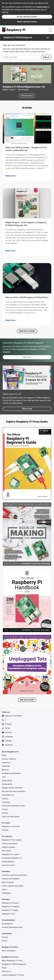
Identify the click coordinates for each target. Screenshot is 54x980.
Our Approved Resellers (11, 773)
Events (5, 941)
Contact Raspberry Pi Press (13, 975)
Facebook (7, 745)
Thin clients (6, 851)
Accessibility (7, 781)
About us (5, 770)
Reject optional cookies (27, 22)
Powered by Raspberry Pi (12, 858)
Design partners (8, 862)
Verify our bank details (11, 817)
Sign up (46, 57)
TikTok (6, 728)
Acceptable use (8, 795)
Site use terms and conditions (14, 791)
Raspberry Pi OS (8, 914)
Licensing (6, 802)
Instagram (7, 737)
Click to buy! (27, 409)
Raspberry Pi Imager (10, 910)
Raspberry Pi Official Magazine (18, 37)
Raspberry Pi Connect (10, 903)
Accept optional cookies (27, 17)
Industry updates (8, 847)
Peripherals (6, 893)
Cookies (5, 799)
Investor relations (9, 759)
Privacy (5, 809)
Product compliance (10, 844)
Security (5, 813)
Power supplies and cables (13, 886)
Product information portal (12, 927)
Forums (5, 937)
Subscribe (27, 357)
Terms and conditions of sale (13, 806)
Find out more (27, 96)
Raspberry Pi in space (11, 854)
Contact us (6, 763)
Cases (4, 889)
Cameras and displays (11, 879)
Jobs (4, 777)
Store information (9, 951)
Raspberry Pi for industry (12, 840)
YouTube (7, 732)
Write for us (6, 971)
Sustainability (7, 784)
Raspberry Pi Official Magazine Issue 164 (24, 87)
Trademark (6, 766)
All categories (7, 924)
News (4, 755)
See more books (27, 700)
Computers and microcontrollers (14, 875)
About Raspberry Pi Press (12, 961)
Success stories (8, 865)
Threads (7, 724)
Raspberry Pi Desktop (11, 907)
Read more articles (27, 331)
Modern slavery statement (12, 788)
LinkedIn (7, 741)
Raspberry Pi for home (11, 826)
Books (4, 968)
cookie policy (42, 7)
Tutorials (5, 830)
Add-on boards (8, 882)
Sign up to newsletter (12, 716)
